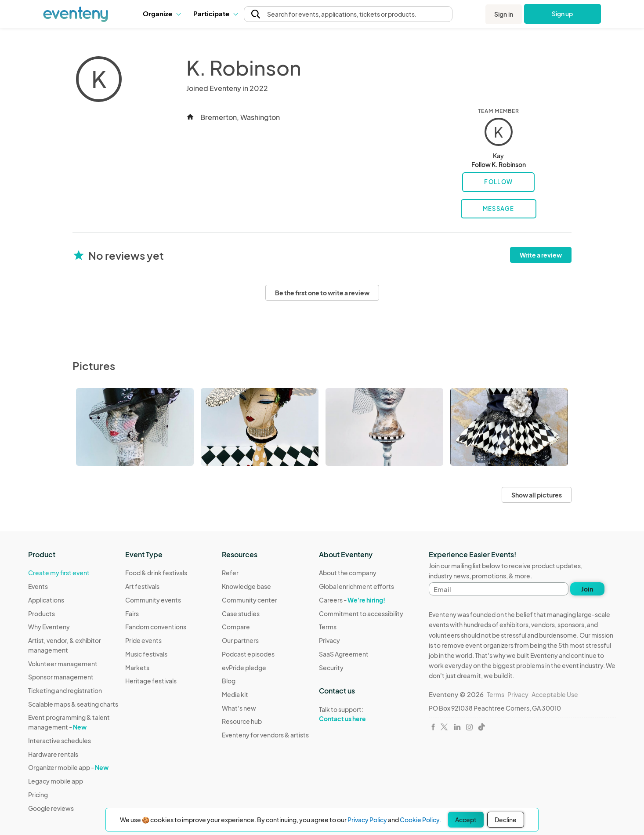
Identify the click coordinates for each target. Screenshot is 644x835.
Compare (236, 627)
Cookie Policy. (420, 820)
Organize (161, 13)
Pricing (38, 795)
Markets (137, 668)
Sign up (563, 14)
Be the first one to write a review (322, 293)
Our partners (240, 640)
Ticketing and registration (65, 690)
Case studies (241, 614)
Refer (230, 573)
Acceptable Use (555, 694)
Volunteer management (63, 664)
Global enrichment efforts (356, 586)
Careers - (352, 600)
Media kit (235, 694)
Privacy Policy (367, 820)
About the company (348, 573)
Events (38, 586)
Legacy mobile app (56, 781)
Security (331, 668)
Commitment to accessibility (361, 614)
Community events (153, 600)
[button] (161, 14)
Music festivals (146, 654)
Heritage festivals (151, 681)
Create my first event (59, 573)
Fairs (132, 614)
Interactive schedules (60, 741)
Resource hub (242, 721)
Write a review (541, 255)
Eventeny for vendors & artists (265, 735)
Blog (229, 681)
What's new (239, 708)
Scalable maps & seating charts (73, 704)
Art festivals (142, 586)
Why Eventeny (49, 627)
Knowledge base (246, 586)
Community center (250, 600)
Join (587, 589)
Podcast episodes (248, 654)
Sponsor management (61, 677)
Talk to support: (361, 714)
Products (42, 614)
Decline (506, 820)
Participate (215, 13)
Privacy (329, 640)
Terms (328, 627)
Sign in (504, 14)
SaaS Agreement (344, 654)
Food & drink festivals (156, 573)
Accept (466, 820)
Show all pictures (537, 495)
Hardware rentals (53, 754)
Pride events (143, 640)
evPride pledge (244, 668)
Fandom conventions (156, 627)
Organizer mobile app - (68, 767)
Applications (46, 600)
